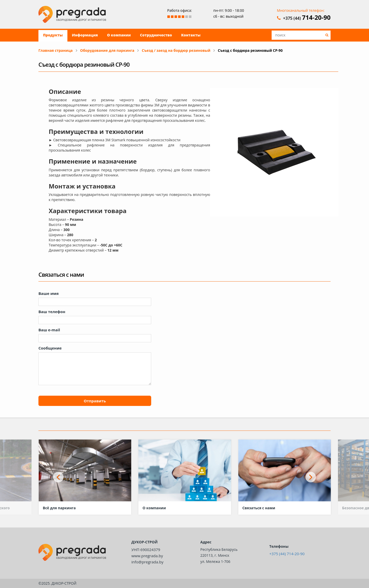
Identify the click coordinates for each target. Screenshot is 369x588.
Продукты (53, 35)
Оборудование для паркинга (107, 50)
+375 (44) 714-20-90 (287, 554)
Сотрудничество (156, 35)
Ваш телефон (52, 312)
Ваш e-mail (49, 330)
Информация (85, 35)
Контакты (191, 35)
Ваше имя (49, 293)
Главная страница (56, 50)
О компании (119, 35)
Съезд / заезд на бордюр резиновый (176, 50)
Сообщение (50, 348)
